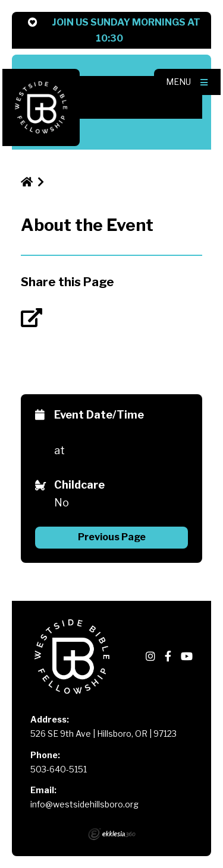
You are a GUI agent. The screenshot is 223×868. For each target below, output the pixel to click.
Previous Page (112, 537)
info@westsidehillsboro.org (84, 804)
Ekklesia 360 (112, 834)
